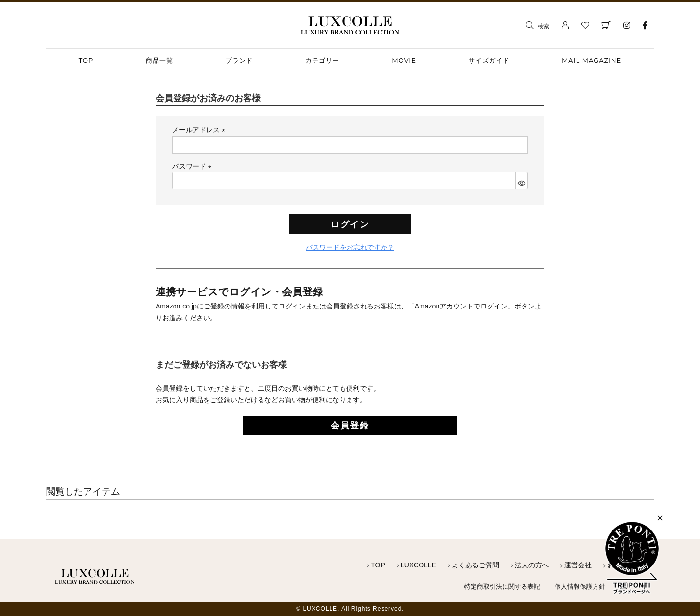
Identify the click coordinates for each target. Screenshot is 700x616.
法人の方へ (532, 566)
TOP (378, 566)
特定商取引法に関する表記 (495, 587)
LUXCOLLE (418, 566)
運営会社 (578, 566)
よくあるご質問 (475, 566)
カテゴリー (322, 60)
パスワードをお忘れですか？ (350, 249)
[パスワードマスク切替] (521, 181)
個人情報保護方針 (578, 587)
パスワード (193, 166)
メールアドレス (200, 130)
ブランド (239, 60)
